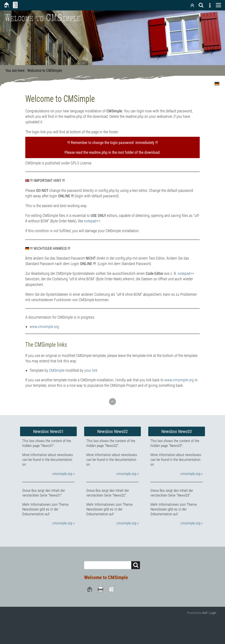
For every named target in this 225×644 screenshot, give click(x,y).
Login (213, 613)
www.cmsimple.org (44, 327)
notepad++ (92, 221)
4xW (205, 613)
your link (91, 370)
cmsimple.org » (63, 474)
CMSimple (57, 370)
